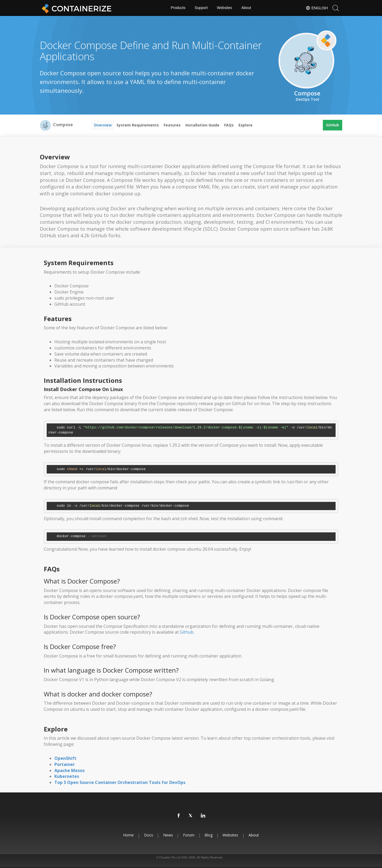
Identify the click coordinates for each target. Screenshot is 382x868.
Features (172, 125)
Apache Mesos (70, 770)
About (246, 8)
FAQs (229, 125)
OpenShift (65, 758)
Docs (148, 835)
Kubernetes (67, 776)
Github (187, 632)
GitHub (333, 125)
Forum (189, 835)
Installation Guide (202, 125)
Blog (209, 835)
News (168, 835)
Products (178, 8)
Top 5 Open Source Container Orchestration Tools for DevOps (120, 782)
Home (128, 835)
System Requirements (138, 125)
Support (201, 8)
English (317, 8)
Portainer (65, 764)
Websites (225, 8)
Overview (103, 125)
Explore (246, 125)
